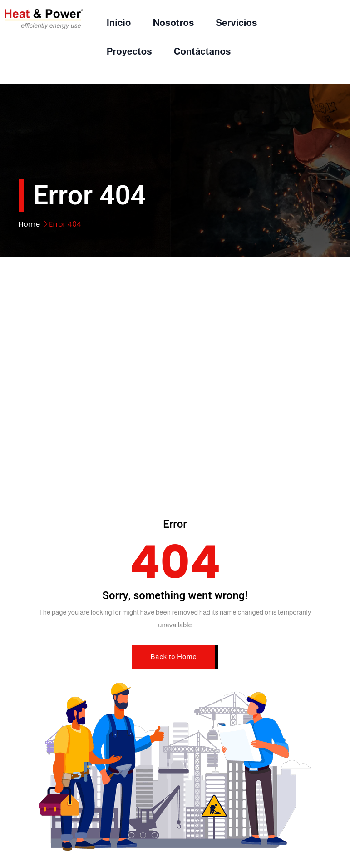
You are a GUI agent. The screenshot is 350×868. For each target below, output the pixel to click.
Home (30, 224)
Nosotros (173, 22)
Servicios (236, 22)
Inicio (119, 22)
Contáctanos (202, 51)
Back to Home (173, 657)
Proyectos (129, 51)
